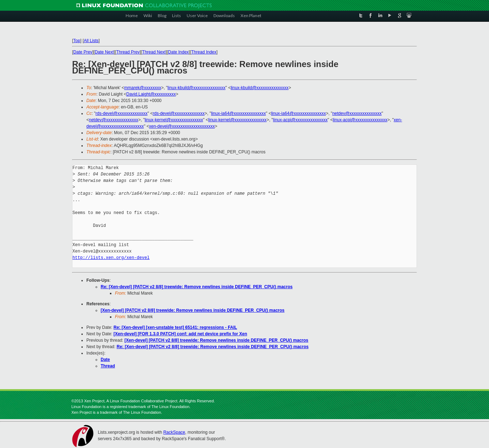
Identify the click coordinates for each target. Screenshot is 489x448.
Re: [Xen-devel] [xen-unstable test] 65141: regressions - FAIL (175, 327)
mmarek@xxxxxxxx (143, 88)
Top (77, 41)
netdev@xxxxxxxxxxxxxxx (357, 113)
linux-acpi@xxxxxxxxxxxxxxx (300, 120)
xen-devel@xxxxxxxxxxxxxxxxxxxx (182, 126)
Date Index (178, 52)
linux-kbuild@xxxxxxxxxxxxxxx (196, 88)
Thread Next (154, 52)
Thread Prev (128, 52)
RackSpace (174, 432)
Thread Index (204, 52)
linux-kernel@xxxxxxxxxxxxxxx (174, 120)
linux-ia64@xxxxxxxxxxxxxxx (238, 113)
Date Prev (83, 52)
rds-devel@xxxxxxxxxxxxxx (122, 113)
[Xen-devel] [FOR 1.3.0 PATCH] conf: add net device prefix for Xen (180, 334)
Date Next (104, 52)
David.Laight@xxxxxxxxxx (151, 94)
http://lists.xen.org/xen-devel (111, 258)
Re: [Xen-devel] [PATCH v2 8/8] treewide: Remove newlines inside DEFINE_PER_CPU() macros (197, 287)
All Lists (91, 41)
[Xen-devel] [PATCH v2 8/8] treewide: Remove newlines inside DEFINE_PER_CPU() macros (193, 310)
